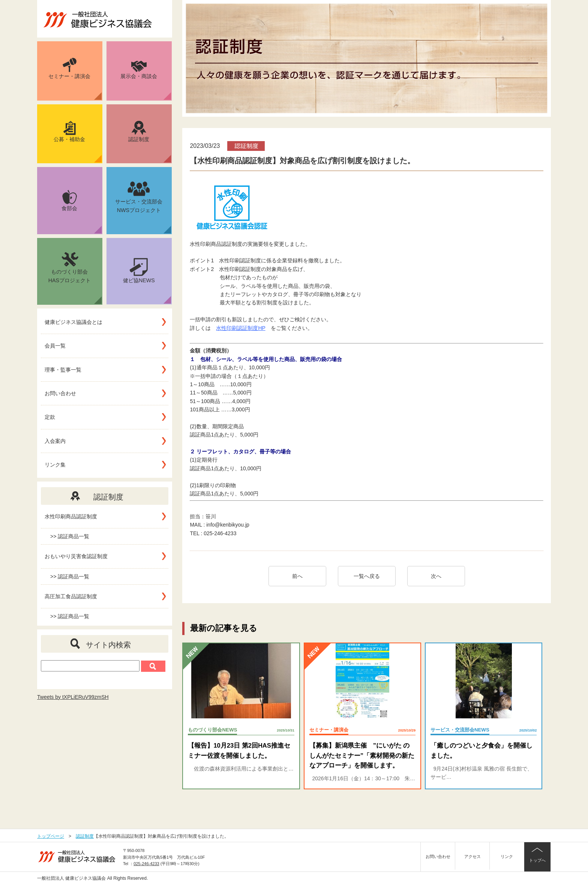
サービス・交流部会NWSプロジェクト (143, 207)
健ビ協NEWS (147, 281)
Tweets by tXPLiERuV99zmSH (73, 697)
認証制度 (150, 142)
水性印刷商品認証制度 (71, 516)
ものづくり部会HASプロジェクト (75, 277)
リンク (507, 856)
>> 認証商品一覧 (70, 536)
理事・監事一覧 (63, 370)
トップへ (537, 860)
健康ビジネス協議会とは (73, 322)
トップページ (51, 836)
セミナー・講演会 (75, 79)
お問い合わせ (60, 393)
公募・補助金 (78, 142)
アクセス (472, 856)
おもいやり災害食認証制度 (76, 556)
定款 (50, 417)
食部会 (82, 212)
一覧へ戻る (367, 576)
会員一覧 (55, 346)
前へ (297, 576)
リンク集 (55, 465)
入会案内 (55, 441)
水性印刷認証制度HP (241, 328)
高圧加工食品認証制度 (71, 596)
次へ (439, 576)
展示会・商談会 (146, 80)
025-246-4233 (146, 864)
